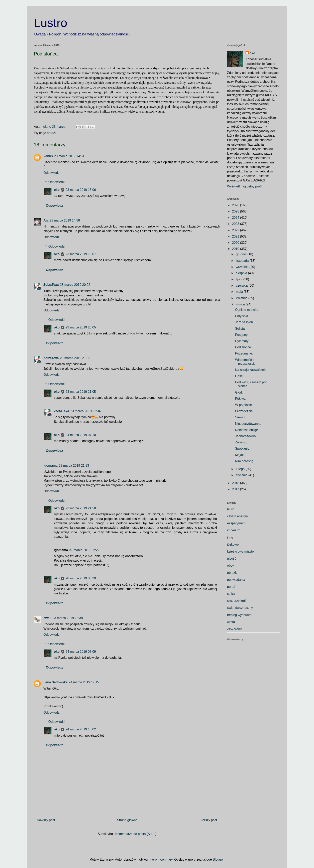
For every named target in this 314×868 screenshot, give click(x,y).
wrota (231, 622)
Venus (48, 156)
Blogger (218, 859)
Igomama (50, 466)
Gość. (239, 376)
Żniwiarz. (242, 442)
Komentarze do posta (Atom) (136, 834)
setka (231, 594)
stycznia (242, 475)
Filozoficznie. (244, 411)
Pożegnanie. (244, 353)
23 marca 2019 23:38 (68, 618)
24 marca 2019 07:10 (81, 435)
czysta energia (237, 516)
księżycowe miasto (240, 551)
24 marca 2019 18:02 (81, 729)
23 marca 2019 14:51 (69, 156)
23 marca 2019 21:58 (81, 508)
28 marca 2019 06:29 (81, 578)
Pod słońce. (244, 347)
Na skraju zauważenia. (251, 370)
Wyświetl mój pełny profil (245, 186)
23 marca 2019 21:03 (75, 358)
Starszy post (208, 820)
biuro (231, 509)
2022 (236, 230)
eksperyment (236, 523)
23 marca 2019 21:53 (74, 466)
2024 (236, 218)
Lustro (51, 23)
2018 (236, 483)
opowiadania (236, 580)
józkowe (233, 544)
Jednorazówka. (246, 436)
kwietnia (242, 298)
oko (57, 190)
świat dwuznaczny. (240, 608)
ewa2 (47, 618)
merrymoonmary (161, 859)
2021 (236, 236)
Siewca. (241, 417)
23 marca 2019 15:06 (81, 190)
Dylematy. (242, 341)
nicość (232, 558)
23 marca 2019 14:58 (65, 220)
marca (241, 304)
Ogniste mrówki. (247, 310)
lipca (240, 279)
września (243, 267)
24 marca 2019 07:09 (81, 652)
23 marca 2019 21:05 (81, 392)
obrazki (52, 133)
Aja (46, 220)
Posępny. (242, 335)
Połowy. (241, 399)
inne (230, 537)
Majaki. (240, 455)
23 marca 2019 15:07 (81, 254)
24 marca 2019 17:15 (84, 682)
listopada (243, 261)
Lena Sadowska (55, 682)
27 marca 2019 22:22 (84, 550)
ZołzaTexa (51, 285)
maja (240, 292)
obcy (230, 565)
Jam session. (244, 322)
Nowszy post (46, 820)
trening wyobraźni (240, 615)
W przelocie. (244, 405)
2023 (236, 224)
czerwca (242, 285)
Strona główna (127, 820)
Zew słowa (235, 629)
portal (231, 587)
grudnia (242, 254)
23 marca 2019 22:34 (85, 411)
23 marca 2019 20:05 (81, 327)
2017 (236, 489)
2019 (236, 249)
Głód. (239, 392)
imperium (234, 530)
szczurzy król (236, 601)
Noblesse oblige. (247, 430)
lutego (241, 469)
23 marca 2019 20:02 (75, 285)
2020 (236, 243)
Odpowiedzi (57, 182)
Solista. (240, 329)
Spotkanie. (243, 449)
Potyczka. (242, 316)
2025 (236, 211)
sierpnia (242, 273)
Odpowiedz (51, 173)
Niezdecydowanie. (248, 424)
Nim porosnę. (245, 461)
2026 (236, 205)
